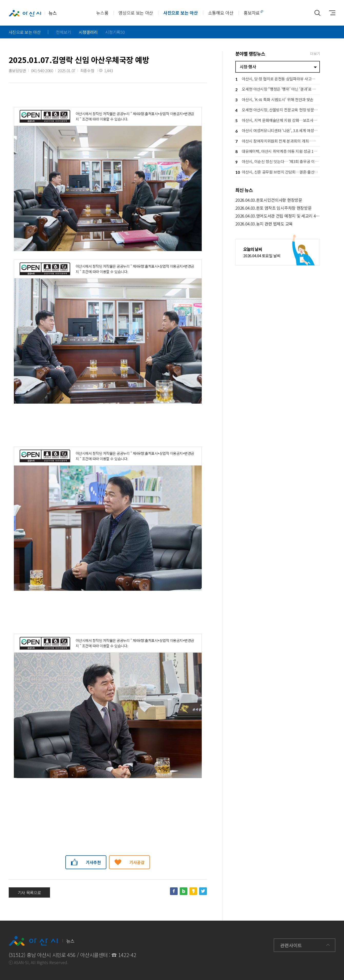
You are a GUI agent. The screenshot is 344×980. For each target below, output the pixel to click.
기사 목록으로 (29, 892)
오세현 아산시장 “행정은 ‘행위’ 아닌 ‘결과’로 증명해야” (278, 90)
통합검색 (317, 13)
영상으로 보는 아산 (136, 13)
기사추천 (93, 862)
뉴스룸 (102, 13)
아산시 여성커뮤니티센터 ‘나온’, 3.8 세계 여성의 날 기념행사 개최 (278, 131)
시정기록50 (115, 32)
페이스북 (174, 891)
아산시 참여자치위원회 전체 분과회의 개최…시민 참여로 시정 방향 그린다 (278, 141)
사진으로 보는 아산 (181, 13)
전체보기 (63, 32)
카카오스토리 (193, 891)
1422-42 (127, 955)
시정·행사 (248, 67)
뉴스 (33, 13)
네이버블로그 (184, 891)
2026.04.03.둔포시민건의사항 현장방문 (269, 200)
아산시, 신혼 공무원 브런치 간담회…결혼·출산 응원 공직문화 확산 (278, 172)
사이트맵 (330, 13)
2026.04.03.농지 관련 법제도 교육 (264, 224)
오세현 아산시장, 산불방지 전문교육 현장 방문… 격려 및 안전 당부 (278, 110)
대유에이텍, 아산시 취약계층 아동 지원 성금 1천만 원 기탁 (278, 152)
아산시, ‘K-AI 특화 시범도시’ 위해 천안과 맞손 (274, 100)
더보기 (315, 53)
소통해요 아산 (221, 13)
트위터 (203, 891)
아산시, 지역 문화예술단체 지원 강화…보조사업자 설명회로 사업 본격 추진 (278, 121)
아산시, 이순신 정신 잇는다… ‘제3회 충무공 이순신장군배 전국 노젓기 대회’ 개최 (278, 162)
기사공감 (137, 862)
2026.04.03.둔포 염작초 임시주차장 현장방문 (273, 208)
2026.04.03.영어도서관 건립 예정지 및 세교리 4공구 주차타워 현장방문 (278, 216)
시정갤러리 (88, 32)
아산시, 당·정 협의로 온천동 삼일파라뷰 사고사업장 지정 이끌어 (278, 79)
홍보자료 (252, 13)
